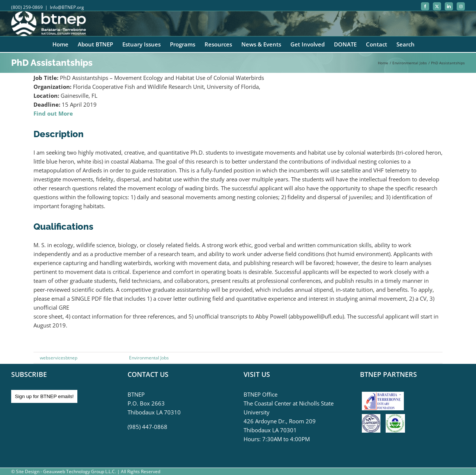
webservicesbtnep (59, 358)
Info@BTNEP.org (67, 7)
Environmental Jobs (149, 358)
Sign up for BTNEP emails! (44, 396)
